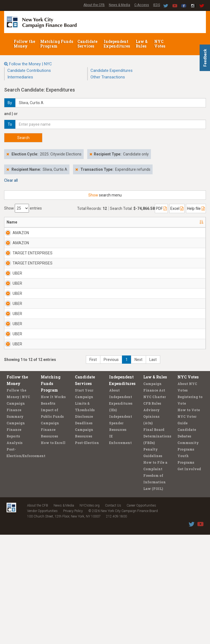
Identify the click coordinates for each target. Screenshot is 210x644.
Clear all (11, 180)
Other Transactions (108, 77)
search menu (105, 195)
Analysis (14, 552)
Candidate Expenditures (112, 70)
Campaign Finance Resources (50, 539)
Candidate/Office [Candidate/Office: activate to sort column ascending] (84, 222)
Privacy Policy (73, 620)
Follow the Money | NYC (30, 64)
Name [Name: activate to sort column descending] (12, 222)
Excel (177, 208)
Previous (111, 469)
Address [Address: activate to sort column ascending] (50, 222)
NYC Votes (160, 44)
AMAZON (21, 233)
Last (153, 469)
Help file (196, 208)
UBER (17, 295)
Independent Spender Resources (121, 532)
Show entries (23, 208)
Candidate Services (87, 44)
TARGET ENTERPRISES (25, 267)
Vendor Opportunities (42, 620)
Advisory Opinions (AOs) (151, 526)
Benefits (48, 513)
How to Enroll (53, 552)
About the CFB (94, 5)
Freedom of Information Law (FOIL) (154, 591)
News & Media (119, 5)
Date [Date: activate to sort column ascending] (114, 222)
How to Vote (189, 519)
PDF (161, 208)
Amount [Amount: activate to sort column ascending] (142, 222)
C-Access (142, 5)
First (93, 469)
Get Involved (189, 578)
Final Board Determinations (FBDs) (157, 545)
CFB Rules (152, 513)
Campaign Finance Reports (16, 539)
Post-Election (87, 552)
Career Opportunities (141, 615)
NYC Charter (154, 506)
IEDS (157, 5)
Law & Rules (142, 44)
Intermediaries (20, 77)
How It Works (53, 506)
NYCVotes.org (90, 615)
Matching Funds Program (57, 44)
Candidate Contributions (29, 70)
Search (23, 138)
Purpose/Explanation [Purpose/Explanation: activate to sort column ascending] (178, 222)
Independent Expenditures (117, 44)
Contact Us (113, 615)
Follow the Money (24, 44)
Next (138, 469)
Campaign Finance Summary (16, 519)
